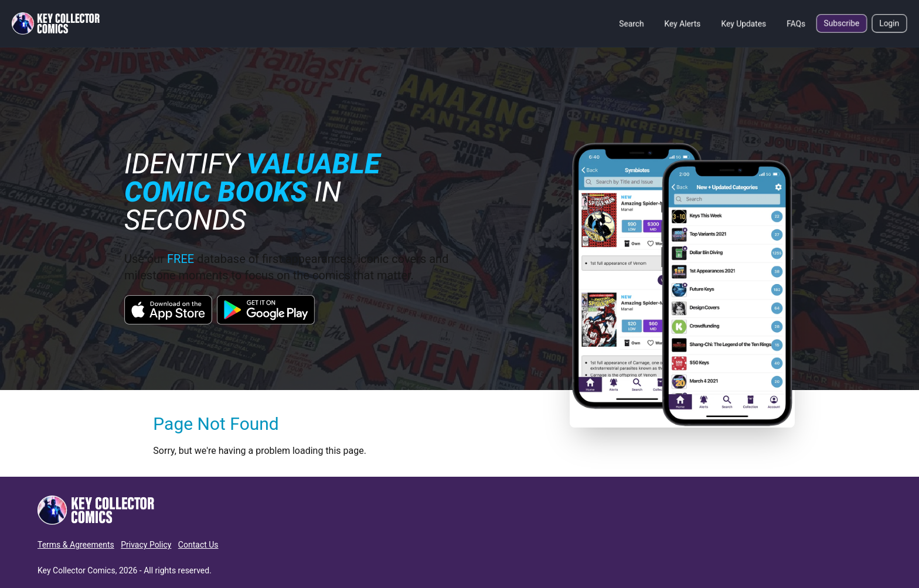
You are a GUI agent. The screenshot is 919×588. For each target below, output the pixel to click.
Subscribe (842, 23)
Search (632, 23)
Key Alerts (683, 23)
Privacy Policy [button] (146, 545)
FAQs (796, 23)
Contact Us (198, 545)
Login (889, 23)
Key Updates (744, 23)
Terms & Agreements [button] (76, 545)
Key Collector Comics (76, 570)
